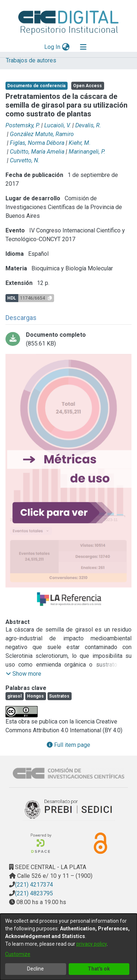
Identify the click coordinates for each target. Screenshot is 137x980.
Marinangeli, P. (87, 152)
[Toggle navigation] (83, 47)
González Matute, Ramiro (42, 134)
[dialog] (68, 947)
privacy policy (92, 944)
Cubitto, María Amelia (37, 152)
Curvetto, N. (25, 160)
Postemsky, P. (23, 125)
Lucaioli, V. (58, 125)
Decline (35, 969)
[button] (24, 674)
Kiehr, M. (80, 143)
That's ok (99, 969)
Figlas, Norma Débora (37, 143)
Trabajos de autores (31, 60)
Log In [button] (53, 47)
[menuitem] (66, 47)
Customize (18, 954)
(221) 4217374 (34, 885)
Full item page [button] (68, 745)
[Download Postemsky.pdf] (68, 339)
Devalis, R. (88, 125)
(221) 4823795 (34, 893)
